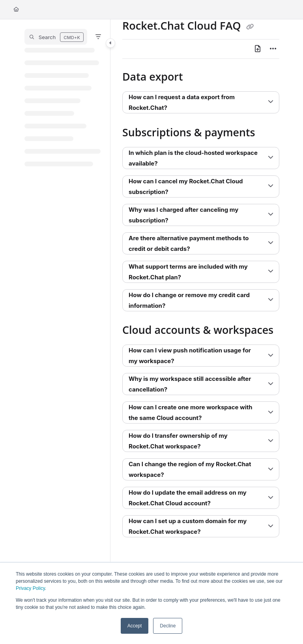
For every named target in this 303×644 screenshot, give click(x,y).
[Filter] (98, 37)
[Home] (16, 10)
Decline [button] (168, 626)
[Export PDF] (258, 49)
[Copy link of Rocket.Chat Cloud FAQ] (250, 27)
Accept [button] (135, 626)
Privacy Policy (30, 588)
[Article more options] (273, 49)
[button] (56, 37)
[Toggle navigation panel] (110, 43)
